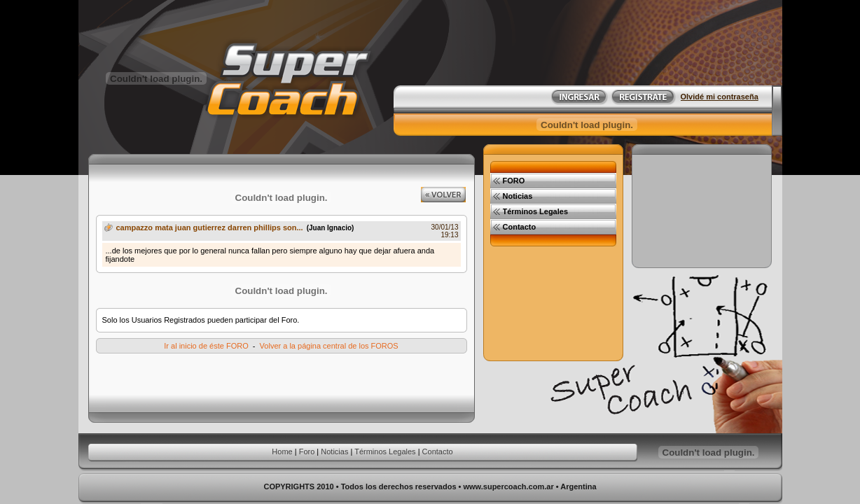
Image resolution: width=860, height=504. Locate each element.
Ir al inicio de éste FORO (206, 346)
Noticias (334, 451)
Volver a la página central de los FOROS (329, 346)
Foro (307, 451)
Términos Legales (385, 451)
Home (282, 451)
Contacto (438, 451)
